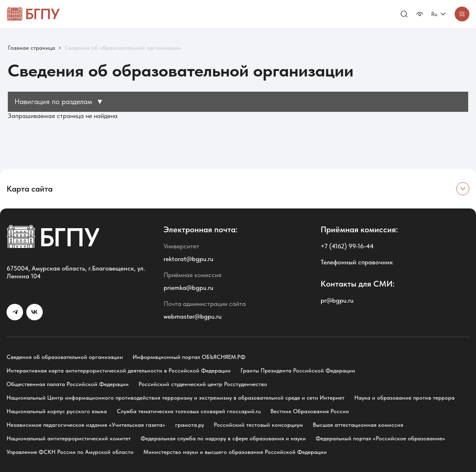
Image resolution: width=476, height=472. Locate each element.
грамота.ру (189, 425)
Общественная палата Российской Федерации (68, 384)
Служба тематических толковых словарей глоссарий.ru (189, 411)
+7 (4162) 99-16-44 (347, 246)
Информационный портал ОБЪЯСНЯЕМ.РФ (189, 357)
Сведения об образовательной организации (65, 357)
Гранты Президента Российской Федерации (298, 370)
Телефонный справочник (357, 262)
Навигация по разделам (59, 101)
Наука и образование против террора (404, 398)
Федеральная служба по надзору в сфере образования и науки (223, 438)
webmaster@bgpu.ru (193, 316)
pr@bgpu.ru (337, 300)
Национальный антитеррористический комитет (69, 438)
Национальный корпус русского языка (57, 411)
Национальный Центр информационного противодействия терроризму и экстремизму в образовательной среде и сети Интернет (176, 398)
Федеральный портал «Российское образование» (380, 438)
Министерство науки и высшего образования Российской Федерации (235, 452)
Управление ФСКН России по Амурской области (70, 452)
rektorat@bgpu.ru (188, 259)
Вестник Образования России (310, 411)
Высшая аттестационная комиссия (358, 425)
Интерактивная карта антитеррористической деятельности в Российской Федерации (119, 370)
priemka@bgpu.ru (188, 288)
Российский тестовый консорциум (258, 425)
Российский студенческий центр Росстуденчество (203, 384)
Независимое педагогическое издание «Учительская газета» (86, 425)
